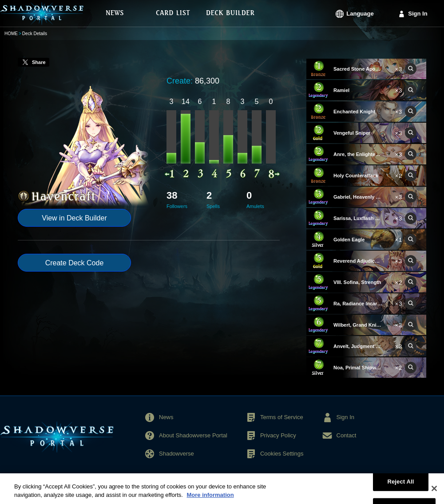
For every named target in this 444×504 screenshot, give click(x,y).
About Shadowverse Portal (193, 435)
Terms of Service (282, 417)
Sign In (418, 14)
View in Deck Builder (74, 218)
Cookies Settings (282, 454)
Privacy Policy (278, 435)
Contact (347, 435)
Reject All (400, 486)
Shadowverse (176, 454)
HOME (11, 34)
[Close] (434, 493)
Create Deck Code (75, 263)
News (166, 417)
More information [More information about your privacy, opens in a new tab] (210, 499)
